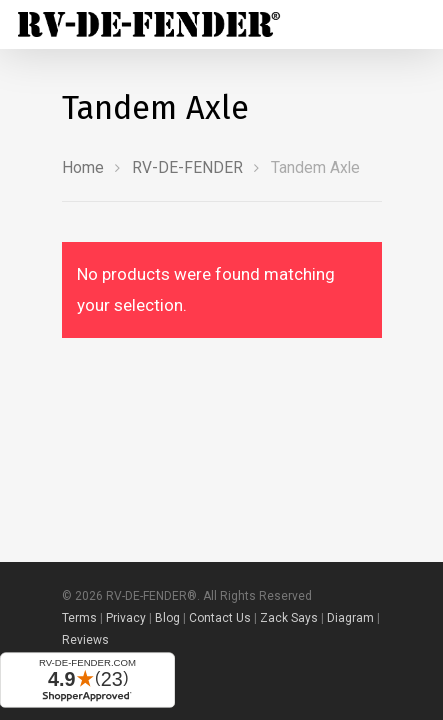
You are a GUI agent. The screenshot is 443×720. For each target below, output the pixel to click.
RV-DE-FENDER (187, 167)
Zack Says (289, 618)
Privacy (126, 618)
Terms (79, 618)
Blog (167, 618)
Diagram (350, 618)
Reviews (85, 640)
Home (83, 167)
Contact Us (220, 618)
